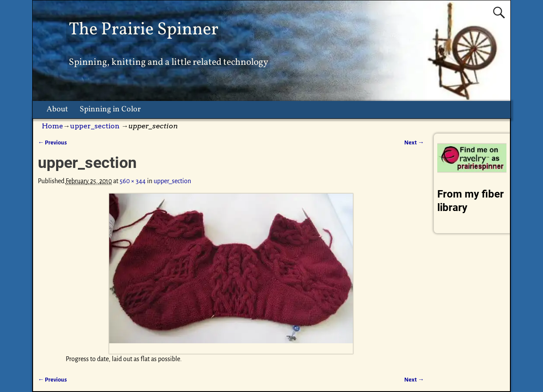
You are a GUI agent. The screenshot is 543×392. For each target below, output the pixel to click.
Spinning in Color (110, 109)
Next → (414, 142)
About (57, 109)
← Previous (52, 142)
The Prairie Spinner (144, 30)
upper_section (95, 126)
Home (52, 126)
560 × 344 (133, 181)
